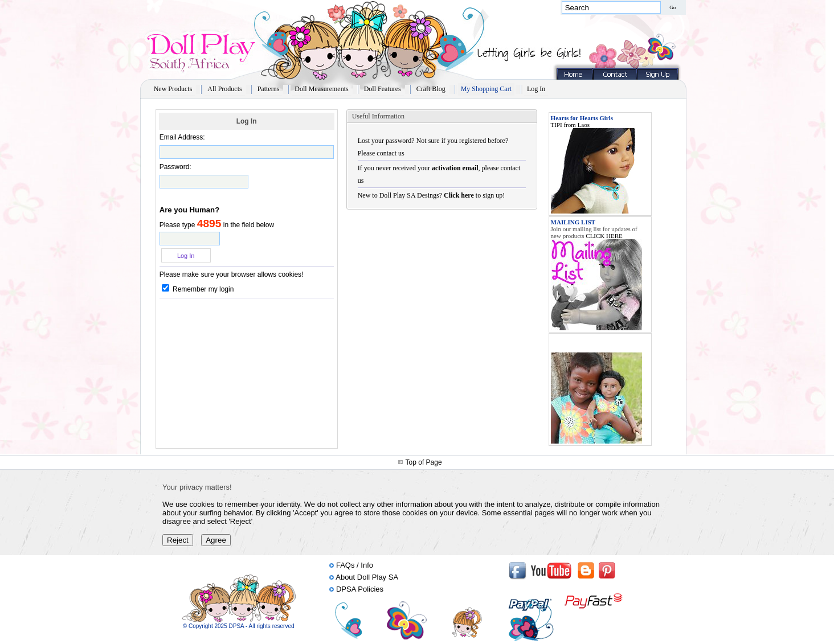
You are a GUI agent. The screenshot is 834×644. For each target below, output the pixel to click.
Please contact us (381, 153)
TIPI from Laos (570, 125)
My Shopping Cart (486, 89)
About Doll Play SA (367, 577)
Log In (536, 89)
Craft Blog (431, 89)
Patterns (269, 89)
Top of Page (424, 462)
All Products (224, 89)
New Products (173, 89)
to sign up (473, 195)
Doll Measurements (321, 89)
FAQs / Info (355, 565)
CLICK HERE (604, 236)
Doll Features (383, 89)
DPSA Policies (360, 589)
